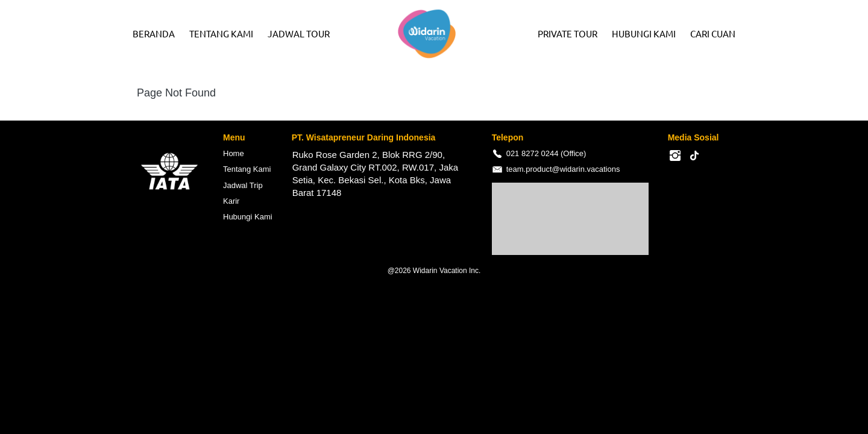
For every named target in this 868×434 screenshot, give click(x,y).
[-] (675, 156)
